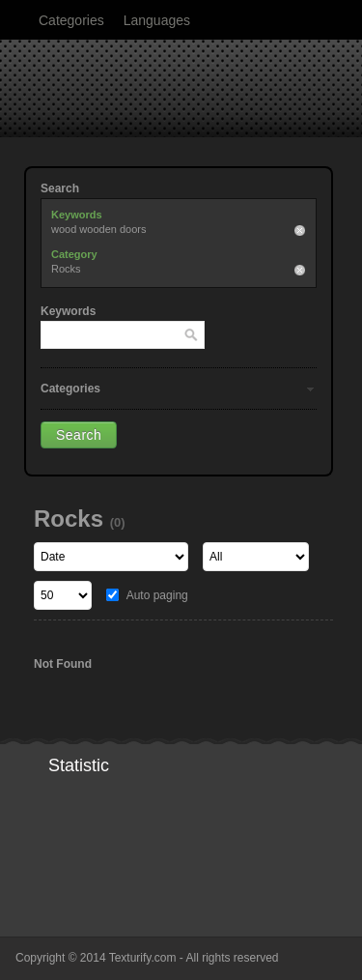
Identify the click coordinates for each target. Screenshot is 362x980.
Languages (157, 20)
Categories (71, 20)
